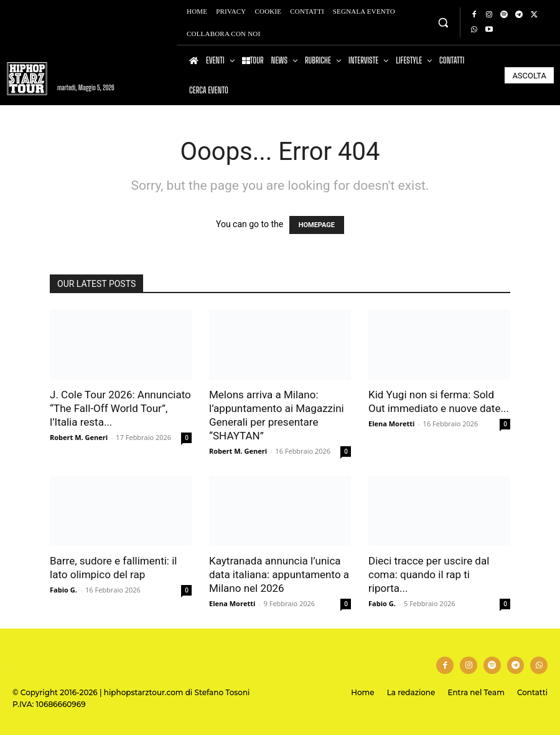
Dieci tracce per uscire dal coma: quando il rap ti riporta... (429, 574)
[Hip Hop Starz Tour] (27, 79)
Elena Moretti (391, 424)
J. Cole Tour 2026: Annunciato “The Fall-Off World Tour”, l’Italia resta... (120, 408)
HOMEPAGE (317, 225)
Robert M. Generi (79, 437)
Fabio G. (63, 590)
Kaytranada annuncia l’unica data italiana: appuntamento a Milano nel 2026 (279, 574)
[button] (443, 22)
